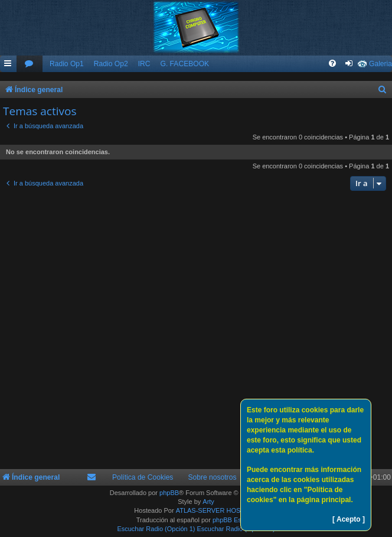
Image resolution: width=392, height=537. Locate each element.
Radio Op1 (67, 64)
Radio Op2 (111, 64)
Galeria (380, 64)
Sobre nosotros (212, 477)
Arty (208, 502)
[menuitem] (30, 64)
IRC (144, 64)
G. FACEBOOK (184, 64)
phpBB (169, 493)
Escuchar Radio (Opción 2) (236, 529)
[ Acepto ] (349, 519)
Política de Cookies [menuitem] (143, 477)
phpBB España (234, 520)
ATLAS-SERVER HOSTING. (217, 510)
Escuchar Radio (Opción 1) (156, 529)
